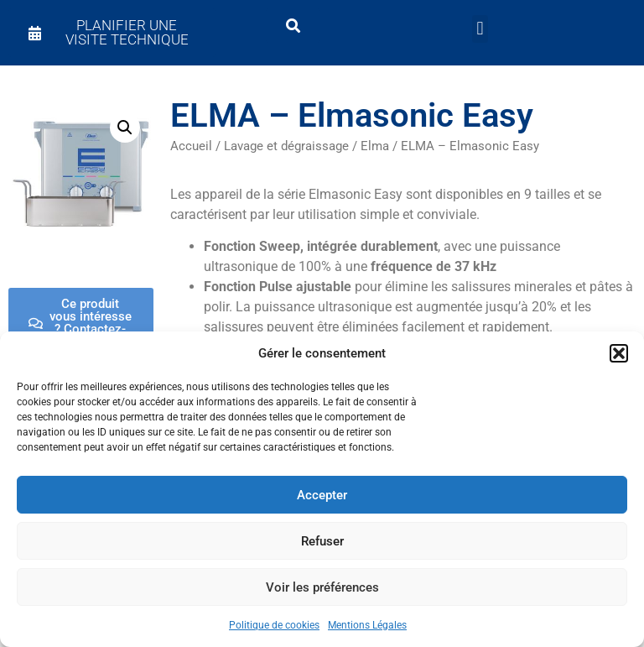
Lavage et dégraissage (286, 146)
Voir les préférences (322, 587)
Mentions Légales (367, 625)
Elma (375, 146)
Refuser (322, 541)
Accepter (322, 495)
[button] (619, 353)
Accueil (191, 146)
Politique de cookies (274, 625)
